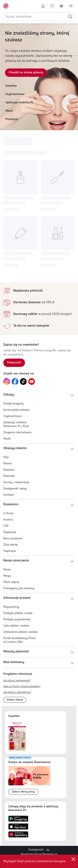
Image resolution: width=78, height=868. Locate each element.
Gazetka (11, 86)
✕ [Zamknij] (73, 859)
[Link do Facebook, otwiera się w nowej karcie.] (15, 382)
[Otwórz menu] (71, 6)
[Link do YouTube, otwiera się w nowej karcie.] (32, 382)
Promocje (12, 119)
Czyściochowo (15, 94)
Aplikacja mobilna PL (20, 103)
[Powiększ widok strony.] (48, 850)
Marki (9, 111)
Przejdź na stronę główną (26, 73)
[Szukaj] (70, 17)
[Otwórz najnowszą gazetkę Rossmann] (17, 736)
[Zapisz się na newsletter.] (14, 363)
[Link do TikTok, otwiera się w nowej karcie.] (23, 382)
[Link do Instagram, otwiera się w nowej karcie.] (7, 382)
